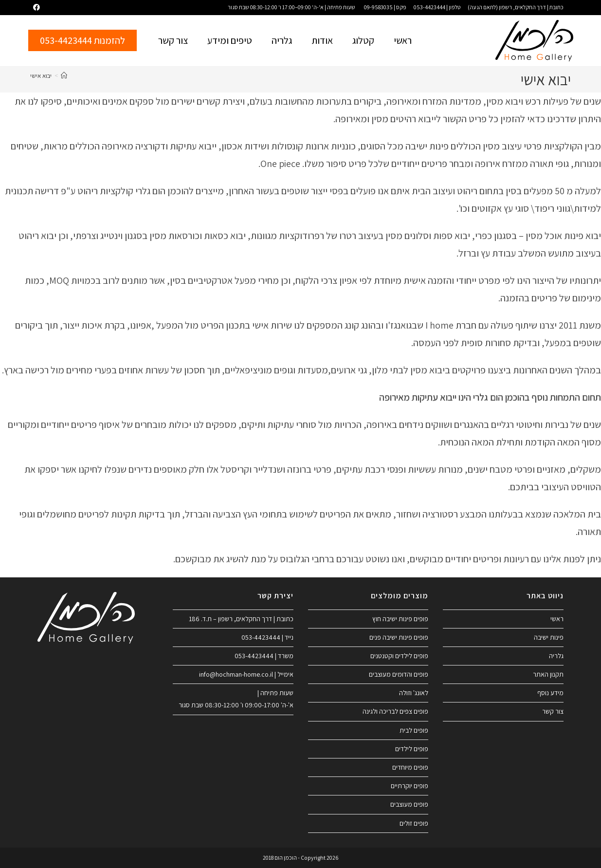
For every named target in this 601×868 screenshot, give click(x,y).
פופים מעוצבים (409, 804)
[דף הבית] (64, 76)
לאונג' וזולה (414, 693)
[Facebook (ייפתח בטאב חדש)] (35, 7)
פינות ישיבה (549, 637)
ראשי (403, 40)
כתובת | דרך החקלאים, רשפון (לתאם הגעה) (516, 7)
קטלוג (363, 40)
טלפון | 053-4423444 (437, 7)
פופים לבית (414, 730)
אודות (322, 40)
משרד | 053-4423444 (264, 656)
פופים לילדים (412, 749)
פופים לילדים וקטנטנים (399, 656)
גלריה (282, 40)
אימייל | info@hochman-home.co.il (246, 674)
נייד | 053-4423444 (267, 637)
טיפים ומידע (230, 40)
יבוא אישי (41, 76)
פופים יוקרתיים (410, 786)
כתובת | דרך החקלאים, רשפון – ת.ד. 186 (241, 619)
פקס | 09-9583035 (385, 7)
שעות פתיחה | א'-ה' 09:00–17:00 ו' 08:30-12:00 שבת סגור (291, 7)
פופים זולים (414, 823)
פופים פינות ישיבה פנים (399, 637)
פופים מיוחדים (410, 767)
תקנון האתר (548, 674)
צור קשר (173, 40)
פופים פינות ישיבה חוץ (400, 619)
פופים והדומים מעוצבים (399, 674)
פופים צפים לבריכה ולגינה (395, 711)
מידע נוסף (550, 693)
